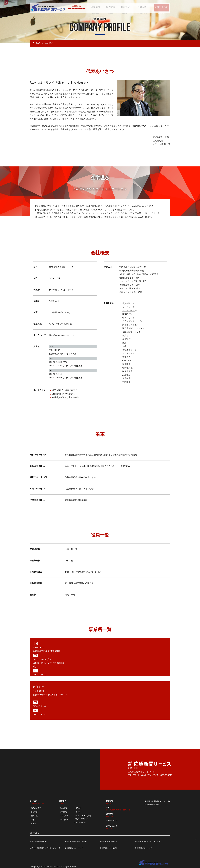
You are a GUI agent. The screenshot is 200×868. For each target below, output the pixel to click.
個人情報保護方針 (152, 804)
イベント (79, 812)
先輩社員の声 (112, 820)
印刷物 (78, 808)
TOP (38, 43)
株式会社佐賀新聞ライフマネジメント (44, 848)
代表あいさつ (36, 808)
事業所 (33, 824)
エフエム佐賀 (128, 311)
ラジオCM (64, 820)
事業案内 (94, 7)
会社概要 (34, 812)
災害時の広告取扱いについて (156, 801)
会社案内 (76, 7)
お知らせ (139, 7)
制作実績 (109, 7)
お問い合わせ (159, 7)
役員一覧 (34, 816)
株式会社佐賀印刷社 (107, 841)
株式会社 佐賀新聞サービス (48, 8)
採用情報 (123, 7)
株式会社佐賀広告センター (75, 841)
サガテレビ (127, 307)
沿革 (33, 820)
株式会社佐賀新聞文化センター (147, 841)
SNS (118, 808)
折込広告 (64, 808)
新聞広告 (64, 812)
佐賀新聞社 (127, 303)
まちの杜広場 (80, 823)
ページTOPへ (195, 837)
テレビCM (64, 816)
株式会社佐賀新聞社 (37, 841)
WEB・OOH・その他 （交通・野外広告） (83, 817)
